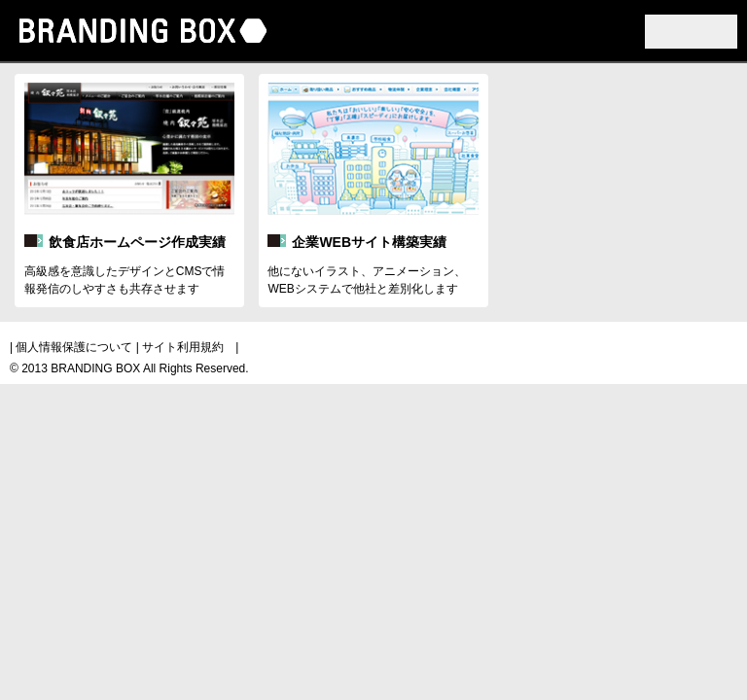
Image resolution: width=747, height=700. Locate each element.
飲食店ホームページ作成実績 (137, 242)
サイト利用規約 (183, 347)
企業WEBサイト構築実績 (369, 242)
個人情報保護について (74, 347)
